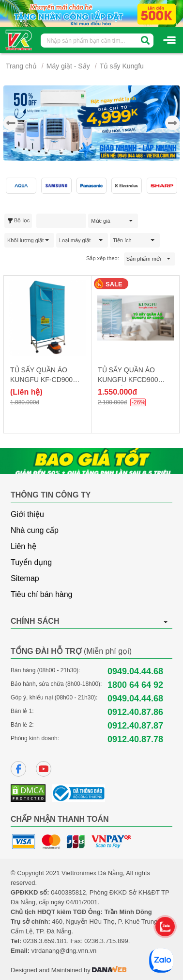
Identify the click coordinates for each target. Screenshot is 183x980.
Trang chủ (21, 66)
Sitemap (25, 578)
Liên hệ (23, 546)
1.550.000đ (117, 392)
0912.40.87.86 (135, 712)
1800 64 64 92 (135, 685)
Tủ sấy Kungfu (122, 66)
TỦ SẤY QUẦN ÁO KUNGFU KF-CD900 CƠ (41, 380)
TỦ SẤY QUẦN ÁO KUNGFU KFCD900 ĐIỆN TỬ (128, 380)
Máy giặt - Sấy (68, 66)
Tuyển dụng (31, 562)
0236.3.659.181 (45, 941)
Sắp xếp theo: (103, 258)
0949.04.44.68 (135, 671)
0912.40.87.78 (135, 739)
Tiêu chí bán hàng (42, 594)
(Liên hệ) (26, 392)
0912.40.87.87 (135, 726)
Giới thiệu (27, 514)
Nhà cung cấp (35, 530)
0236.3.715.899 (106, 941)
